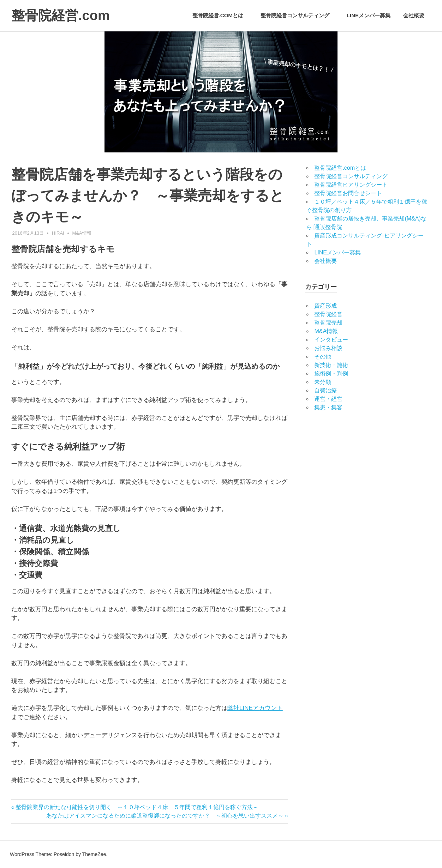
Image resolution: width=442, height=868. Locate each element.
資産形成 (325, 306)
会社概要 (414, 15)
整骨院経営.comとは (222, 15)
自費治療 (325, 390)
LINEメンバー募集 (369, 15)
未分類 (323, 382)
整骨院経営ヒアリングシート (351, 185)
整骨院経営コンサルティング (299, 15)
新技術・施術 (331, 365)
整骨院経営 (328, 314)
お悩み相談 (328, 348)
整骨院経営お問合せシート (348, 193)
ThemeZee (94, 854)
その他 (323, 357)
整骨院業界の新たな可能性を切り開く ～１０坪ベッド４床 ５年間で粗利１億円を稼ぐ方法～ (137, 807)
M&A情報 (82, 233)
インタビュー (331, 340)
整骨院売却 (328, 323)
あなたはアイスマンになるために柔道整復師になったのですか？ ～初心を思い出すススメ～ (165, 816)
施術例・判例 (331, 373)
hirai (58, 233)
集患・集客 (328, 407)
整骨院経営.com (61, 16)
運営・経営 (328, 399)
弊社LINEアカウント (255, 708)
